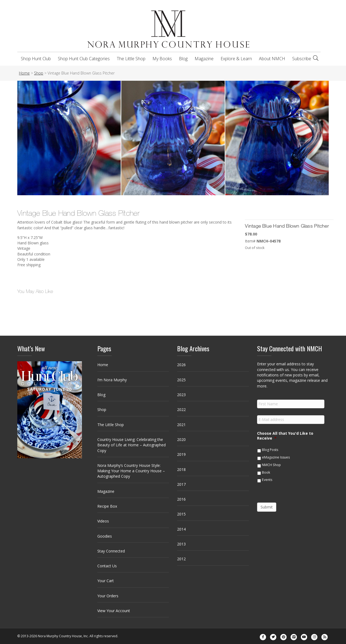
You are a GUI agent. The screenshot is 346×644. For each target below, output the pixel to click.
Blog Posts (270, 450)
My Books (162, 59)
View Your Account (114, 611)
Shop (102, 409)
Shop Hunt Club (36, 59)
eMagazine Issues (276, 457)
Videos (103, 521)
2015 (181, 514)
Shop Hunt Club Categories (84, 59)
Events (267, 480)
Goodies (105, 536)
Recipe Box (107, 506)
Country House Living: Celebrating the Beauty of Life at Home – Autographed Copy (132, 445)
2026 (181, 365)
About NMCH (272, 59)
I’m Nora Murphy (112, 380)
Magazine (204, 59)
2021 (181, 425)
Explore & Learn (236, 59)
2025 (181, 380)
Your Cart (106, 581)
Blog (183, 59)
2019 (181, 454)
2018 (181, 469)
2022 (181, 409)
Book (266, 472)
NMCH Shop (271, 465)
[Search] (316, 58)
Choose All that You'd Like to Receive (285, 436)
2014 (181, 529)
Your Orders (108, 596)
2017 (181, 484)
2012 (181, 559)
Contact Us (107, 566)
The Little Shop (131, 59)
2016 (181, 499)
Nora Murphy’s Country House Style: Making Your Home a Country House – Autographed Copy (131, 471)
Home (103, 365)
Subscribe (302, 59)
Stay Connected (111, 551)
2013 (181, 544)
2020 (181, 439)
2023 (181, 395)
